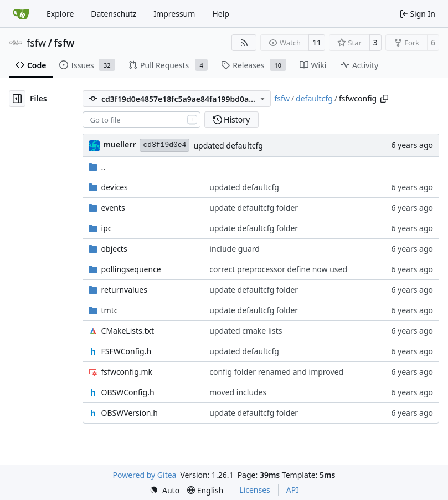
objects (114, 249)
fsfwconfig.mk (127, 372)
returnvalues (124, 290)
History (232, 119)
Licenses (255, 490)
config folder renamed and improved (276, 372)
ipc (107, 228)
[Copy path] (384, 99)
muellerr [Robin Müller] (120, 144)
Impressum (174, 14)
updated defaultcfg (228, 146)
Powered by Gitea (145, 475)
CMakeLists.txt (128, 331)
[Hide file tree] (17, 99)
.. (97, 167)
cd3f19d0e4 (164, 145)
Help (221, 14)
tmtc (110, 310)
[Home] (21, 14)
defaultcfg (314, 98)
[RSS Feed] (244, 43)
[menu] (164, 490)
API (292, 490)
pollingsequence (131, 269)
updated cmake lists (246, 331)
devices (115, 187)
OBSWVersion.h (130, 413)
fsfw (36, 43)
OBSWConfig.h (128, 392)
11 (317, 42)
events (113, 208)
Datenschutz (114, 14)
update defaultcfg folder (254, 208)
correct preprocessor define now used (278, 269)
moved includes (238, 392)
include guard (235, 249)
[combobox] (141, 120)
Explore (60, 14)
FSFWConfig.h (127, 351)
